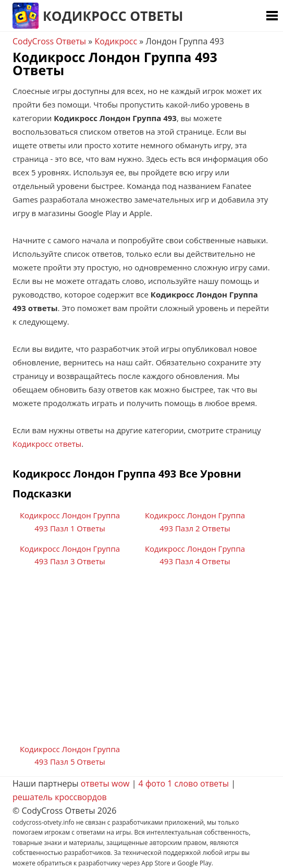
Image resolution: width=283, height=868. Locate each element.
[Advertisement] (141, 659)
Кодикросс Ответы (113, 16)
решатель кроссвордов (60, 797)
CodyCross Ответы (49, 41)
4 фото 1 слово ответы (184, 783)
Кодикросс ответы (47, 444)
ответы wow (105, 783)
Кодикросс (116, 41)
